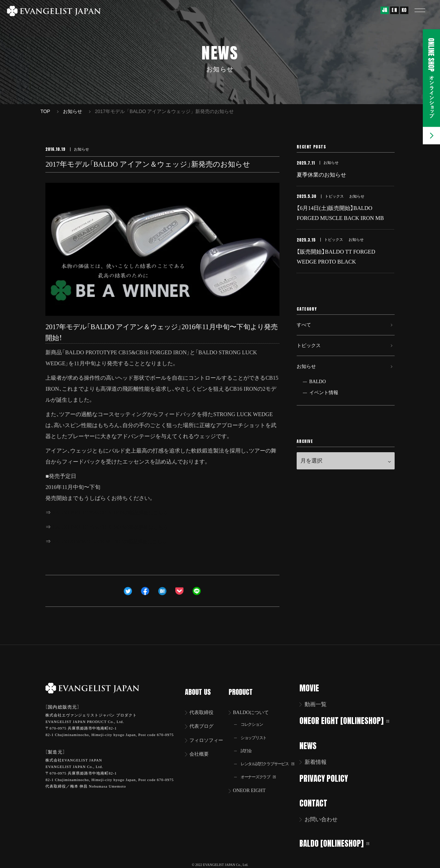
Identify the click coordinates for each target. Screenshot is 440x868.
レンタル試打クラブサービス (272, 758)
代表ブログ (204, 719)
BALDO (318, 398)
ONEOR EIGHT (252, 786)
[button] (425, 10)
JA (385, 10)
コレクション (254, 717)
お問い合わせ (326, 818)
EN (394, 10)
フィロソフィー (209, 733)
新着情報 (320, 761)
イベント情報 (324, 409)
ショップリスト (256, 731)
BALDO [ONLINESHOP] (339, 841)
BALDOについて (255, 704)
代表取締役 (204, 704)
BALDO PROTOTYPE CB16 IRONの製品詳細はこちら (118, 527)
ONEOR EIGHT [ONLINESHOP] (349, 720)
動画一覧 (320, 704)
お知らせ (308, 381)
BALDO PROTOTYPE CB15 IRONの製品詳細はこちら (118, 513)
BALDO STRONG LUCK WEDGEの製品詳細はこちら (117, 541)
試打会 (248, 744)
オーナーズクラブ (261, 772)
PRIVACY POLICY (328, 777)
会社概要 (201, 748)
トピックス (310, 357)
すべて (305, 333)
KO (404, 10)
